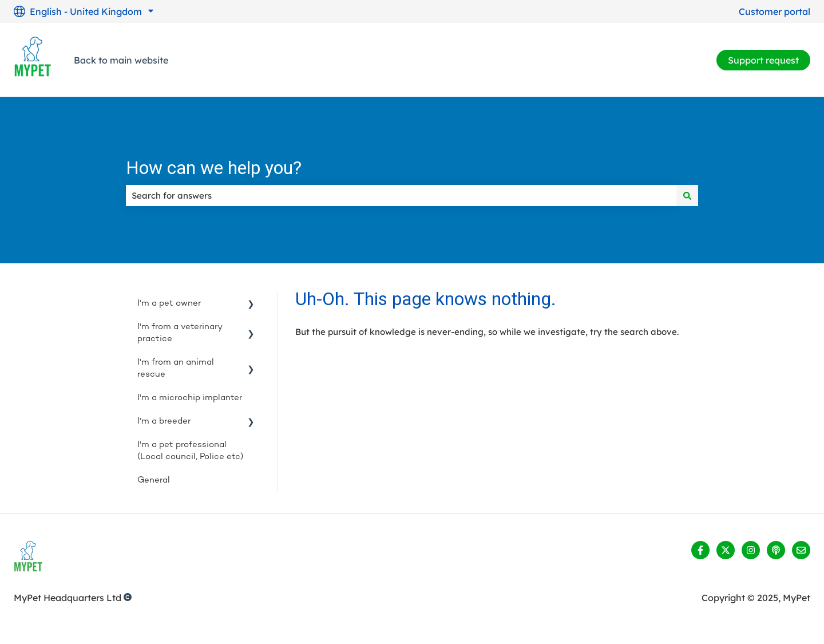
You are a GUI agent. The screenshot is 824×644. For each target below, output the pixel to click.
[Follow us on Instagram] (751, 550)
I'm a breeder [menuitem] (164, 421)
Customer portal (775, 11)
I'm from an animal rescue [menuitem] (176, 368)
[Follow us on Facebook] (700, 550)
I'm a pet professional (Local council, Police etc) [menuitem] (190, 451)
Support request (763, 60)
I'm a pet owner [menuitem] (169, 303)
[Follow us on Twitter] (726, 550)
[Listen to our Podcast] (776, 550)
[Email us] (801, 550)
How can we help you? (214, 168)
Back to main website (121, 60)
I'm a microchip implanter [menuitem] (190, 398)
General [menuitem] (154, 480)
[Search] (687, 195)
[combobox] (401, 195)
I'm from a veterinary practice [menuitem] (180, 333)
